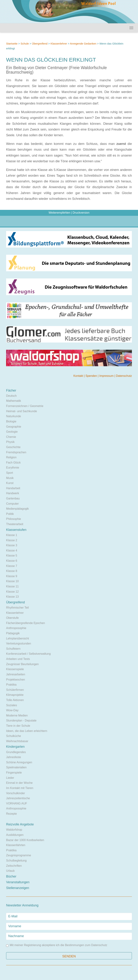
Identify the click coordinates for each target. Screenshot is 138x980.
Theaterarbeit (15, 524)
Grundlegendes (16, 752)
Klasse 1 (12, 535)
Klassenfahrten (16, 845)
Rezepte (11, 814)
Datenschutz (124, 376)
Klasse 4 (12, 550)
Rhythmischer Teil (17, 608)
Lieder (10, 778)
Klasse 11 (12, 586)
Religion (11, 457)
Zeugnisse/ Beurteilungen (22, 664)
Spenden (92, 376)
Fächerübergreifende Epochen (26, 623)
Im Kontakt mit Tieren (20, 788)
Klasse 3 (12, 545)
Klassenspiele (15, 669)
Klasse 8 (12, 571)
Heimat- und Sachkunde (22, 411)
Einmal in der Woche (19, 783)
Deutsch (11, 396)
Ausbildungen (15, 835)
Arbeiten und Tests (18, 659)
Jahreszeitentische (18, 798)
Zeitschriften (14, 866)
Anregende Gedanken (83, 44)
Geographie (14, 427)
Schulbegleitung (16, 861)
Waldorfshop (14, 830)
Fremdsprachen (16, 452)
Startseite (12, 44)
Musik (10, 478)
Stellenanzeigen (18, 888)
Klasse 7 (12, 566)
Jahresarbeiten (16, 674)
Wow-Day (12, 710)
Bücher (11, 876)
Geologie (12, 432)
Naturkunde (14, 416)
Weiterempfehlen (59, 213)
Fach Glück (13, 463)
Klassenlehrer (59, 44)
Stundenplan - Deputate (21, 721)
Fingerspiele (14, 773)
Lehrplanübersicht (18, 638)
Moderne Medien (17, 715)
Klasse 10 (12, 581)
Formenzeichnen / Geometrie (25, 406)
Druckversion (81, 213)
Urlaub (10, 871)
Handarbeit (13, 488)
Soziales (11, 705)
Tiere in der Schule (18, 726)
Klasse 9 (12, 576)
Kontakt (79, 376)
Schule (25, 44)
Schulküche (14, 736)
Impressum (107, 376)
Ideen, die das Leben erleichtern (27, 731)
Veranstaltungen (18, 882)
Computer (12, 504)
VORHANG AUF (17, 803)
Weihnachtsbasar (17, 741)
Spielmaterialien (16, 767)
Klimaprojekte (15, 695)
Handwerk (13, 493)
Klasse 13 (12, 597)
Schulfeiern (13, 649)
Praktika (11, 685)
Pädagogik (13, 633)
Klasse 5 (12, 556)
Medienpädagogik (17, 509)
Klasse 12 (12, 592)
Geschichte (13, 447)
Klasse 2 (12, 540)
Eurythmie (13, 468)
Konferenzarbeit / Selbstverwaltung (28, 654)
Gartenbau (13, 498)
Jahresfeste (14, 757)
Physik (10, 442)
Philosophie (14, 519)
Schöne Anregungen (19, 762)
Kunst (10, 483)
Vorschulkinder (16, 793)
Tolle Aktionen (15, 700)
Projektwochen (16, 680)
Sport (10, 473)
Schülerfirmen (15, 690)
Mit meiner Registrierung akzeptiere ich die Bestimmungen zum (57, 945)
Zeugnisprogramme (19, 855)
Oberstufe (12, 618)
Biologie (11, 421)
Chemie (11, 437)
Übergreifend (40, 44)
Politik (10, 514)
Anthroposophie (16, 628)
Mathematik (14, 401)
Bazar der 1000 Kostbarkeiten (25, 840)
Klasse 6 (12, 561)
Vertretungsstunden (19, 643)
